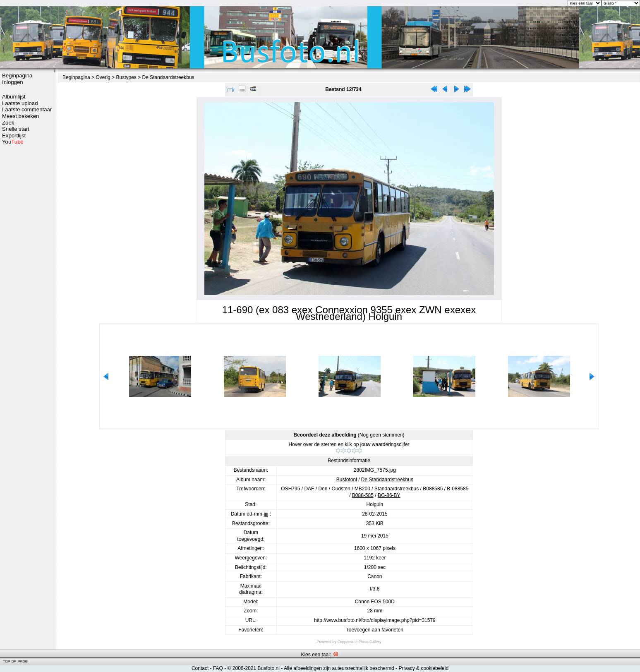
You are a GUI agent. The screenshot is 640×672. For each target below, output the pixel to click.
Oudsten (341, 489)
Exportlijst (14, 136)
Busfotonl (347, 480)
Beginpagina (17, 76)
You (13, 142)
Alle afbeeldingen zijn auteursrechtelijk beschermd (339, 668)
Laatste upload (20, 103)
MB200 (362, 489)
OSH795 (290, 489)
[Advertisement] (27, 276)
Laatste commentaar (27, 109)
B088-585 (363, 495)
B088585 (433, 489)
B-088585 (458, 489)
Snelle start (16, 129)
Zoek (8, 123)
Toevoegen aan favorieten (375, 630)
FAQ (218, 668)
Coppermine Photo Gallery (359, 642)
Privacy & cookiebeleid (423, 668)
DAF (309, 489)
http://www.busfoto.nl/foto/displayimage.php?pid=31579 (375, 620)
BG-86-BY (389, 495)
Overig (103, 77)
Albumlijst (14, 97)
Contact (200, 668)
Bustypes (126, 77)
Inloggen (13, 82)
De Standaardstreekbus (168, 77)
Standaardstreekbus (397, 489)
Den (323, 489)
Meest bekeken (20, 116)
